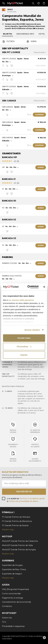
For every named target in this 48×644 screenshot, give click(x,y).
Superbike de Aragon (12, 574)
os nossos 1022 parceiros (21, 300)
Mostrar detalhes (32, 330)
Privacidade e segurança (13, 626)
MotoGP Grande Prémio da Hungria (19, 550)
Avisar (41, 167)
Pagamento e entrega (12, 598)
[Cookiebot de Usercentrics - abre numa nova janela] (29, 287)
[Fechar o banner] (44, 287)
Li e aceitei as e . (26, 500)
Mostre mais (8, 530)
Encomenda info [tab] (25, 34)
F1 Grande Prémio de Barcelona (17, 521)
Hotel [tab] (42, 34)
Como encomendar (11, 594)
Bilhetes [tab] (8, 34)
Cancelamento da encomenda (16, 602)
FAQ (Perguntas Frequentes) (15, 589)
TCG (4, 622)
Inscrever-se (24, 492)
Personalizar (24, 346)
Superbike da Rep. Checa (14, 569)
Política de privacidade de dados (24, 501)
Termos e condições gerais (32, 499)
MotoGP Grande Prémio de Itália (17, 545)
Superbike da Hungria (12, 565)
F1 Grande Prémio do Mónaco (16, 517)
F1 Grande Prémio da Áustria (15, 525)
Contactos (7, 606)
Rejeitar (24, 355)
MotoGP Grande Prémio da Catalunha (20, 541)
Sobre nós (7, 618)
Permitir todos (24, 338)
